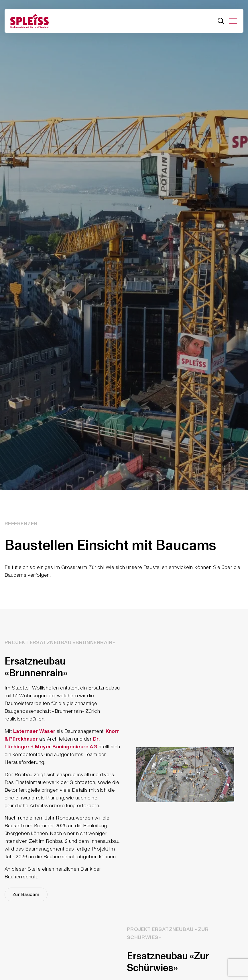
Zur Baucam (26, 894)
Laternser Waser (34, 731)
